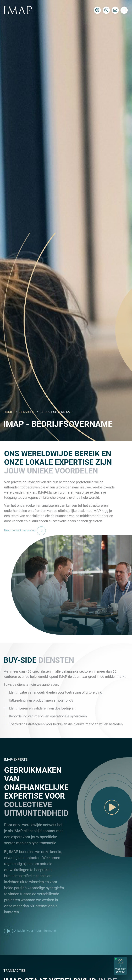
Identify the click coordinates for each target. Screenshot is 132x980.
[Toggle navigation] (124, 10)
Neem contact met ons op (26, 530)
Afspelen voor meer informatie (30, 931)
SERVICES (27, 412)
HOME (8, 412)
